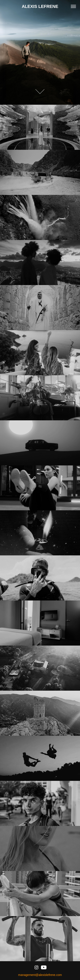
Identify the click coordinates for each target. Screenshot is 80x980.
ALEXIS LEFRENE (40, 6)
